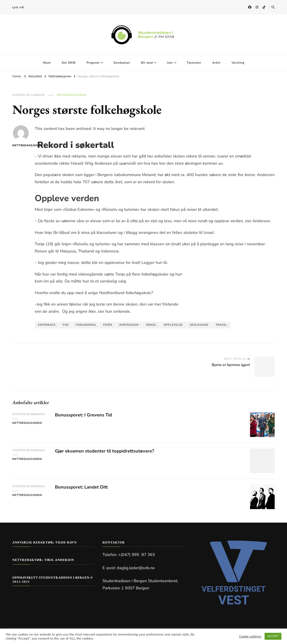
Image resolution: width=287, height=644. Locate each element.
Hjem (47, 63)
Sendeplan (122, 63)
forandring (86, 325)
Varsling (238, 63)
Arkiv (216, 63)
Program (93, 63)
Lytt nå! (18, 7)
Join (170, 63)
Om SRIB (69, 63)
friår (108, 325)
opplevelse (173, 325)
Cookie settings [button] (250, 636)
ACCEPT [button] (273, 636)
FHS (66, 325)
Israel (151, 325)
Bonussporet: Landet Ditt (81, 487)
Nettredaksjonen (72, 95)
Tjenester (194, 63)
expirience (47, 325)
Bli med (147, 63)
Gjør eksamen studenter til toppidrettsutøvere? (104, 451)
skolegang (199, 325)
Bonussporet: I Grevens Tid (83, 415)
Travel (221, 325)
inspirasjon (129, 325)
